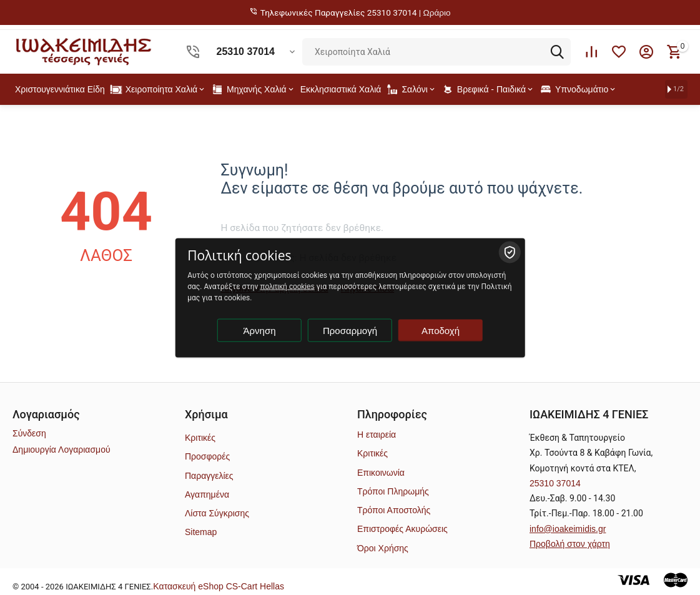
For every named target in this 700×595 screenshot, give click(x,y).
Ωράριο (437, 13)
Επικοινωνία (381, 473)
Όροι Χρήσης (383, 548)
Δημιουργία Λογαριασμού (62, 450)
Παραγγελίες (209, 476)
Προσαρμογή (350, 330)
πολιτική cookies (287, 286)
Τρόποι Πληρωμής (393, 491)
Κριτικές (200, 438)
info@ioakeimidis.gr (568, 529)
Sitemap (201, 532)
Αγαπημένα (207, 494)
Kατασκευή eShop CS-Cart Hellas (219, 586)
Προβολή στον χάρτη (570, 544)
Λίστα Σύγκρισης (217, 513)
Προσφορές (207, 456)
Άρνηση (260, 330)
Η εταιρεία (377, 435)
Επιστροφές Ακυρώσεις (402, 529)
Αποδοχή (441, 330)
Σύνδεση (29, 433)
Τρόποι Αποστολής (394, 510)
